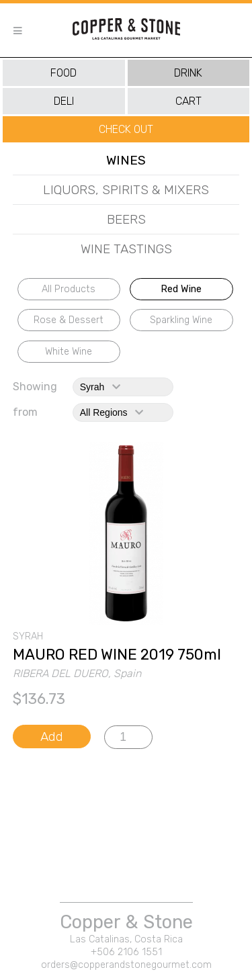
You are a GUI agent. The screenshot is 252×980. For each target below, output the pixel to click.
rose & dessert (69, 320)
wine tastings (126, 249)
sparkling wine (181, 320)
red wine (181, 289)
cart (188, 101)
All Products (69, 289)
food (64, 73)
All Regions (112, 412)
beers (126, 219)
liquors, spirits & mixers (126, 190)
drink (188, 73)
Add (52, 737)
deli (64, 101)
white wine (69, 352)
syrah (100, 387)
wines (126, 160)
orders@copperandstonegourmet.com (126, 965)
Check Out (126, 129)
